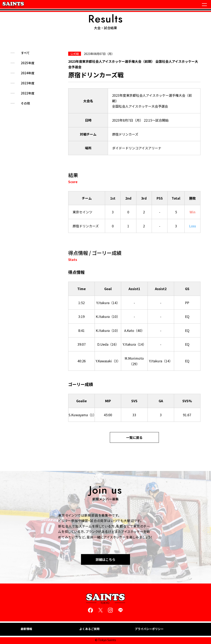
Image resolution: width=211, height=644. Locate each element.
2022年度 (28, 93)
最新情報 (26, 629)
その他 (25, 103)
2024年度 (28, 73)
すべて (25, 53)
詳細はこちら (105, 559)
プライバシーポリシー (149, 629)
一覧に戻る (134, 437)
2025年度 (28, 63)
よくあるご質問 (89, 629)
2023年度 (28, 83)
